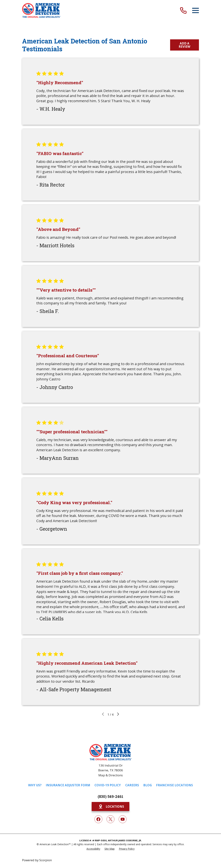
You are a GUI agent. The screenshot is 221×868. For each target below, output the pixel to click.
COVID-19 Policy (108, 785)
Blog (148, 785)
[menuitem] (93, 849)
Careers (132, 785)
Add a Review (184, 45)
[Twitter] (111, 819)
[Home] (41, 10)
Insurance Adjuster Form (68, 785)
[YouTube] (123, 819)
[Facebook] (98, 819)
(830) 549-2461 (111, 797)
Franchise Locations (174, 785)
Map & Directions (111, 775)
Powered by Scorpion (37, 860)
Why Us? (35, 785)
